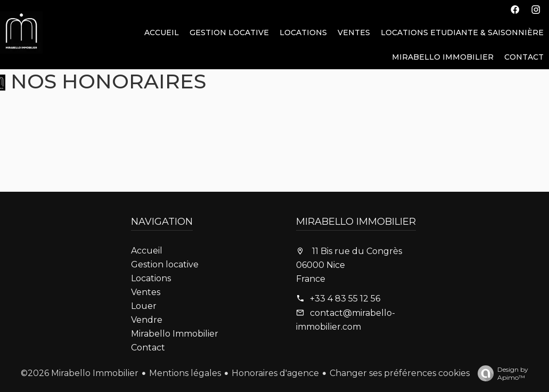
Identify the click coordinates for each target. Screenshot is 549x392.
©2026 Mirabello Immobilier (80, 373)
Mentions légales (185, 373)
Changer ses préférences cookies (400, 373)
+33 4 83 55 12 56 (345, 299)
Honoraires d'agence (275, 373)
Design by (500, 373)
